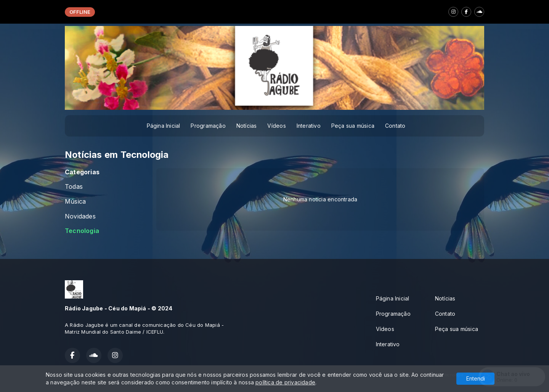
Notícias (247, 126)
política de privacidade (285, 382)
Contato (395, 126)
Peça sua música (353, 126)
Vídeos (276, 126)
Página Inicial (164, 126)
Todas (74, 187)
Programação (208, 126)
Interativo (309, 126)
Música (75, 202)
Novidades (80, 216)
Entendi (476, 378)
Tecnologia (82, 231)
